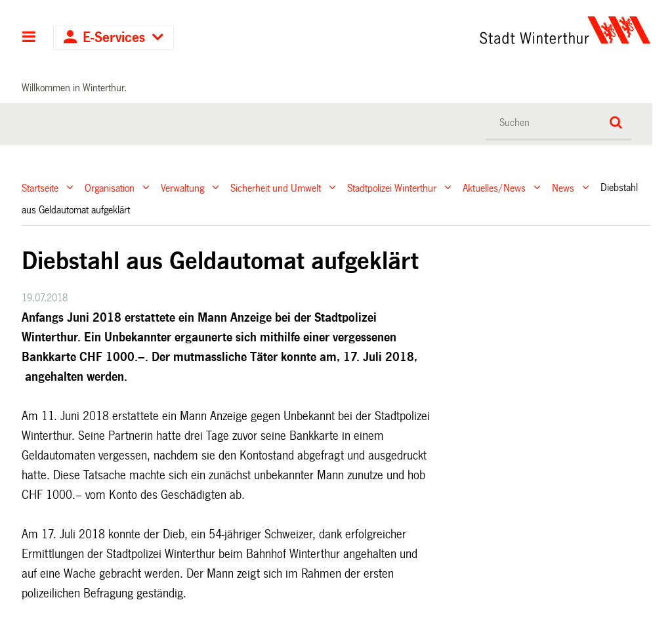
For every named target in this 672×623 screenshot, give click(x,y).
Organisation (110, 187)
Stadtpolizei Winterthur (392, 187)
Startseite (40, 187)
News (563, 187)
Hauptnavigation (29, 38)
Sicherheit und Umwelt (276, 187)
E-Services (114, 38)
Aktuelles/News (494, 187)
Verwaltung (182, 187)
